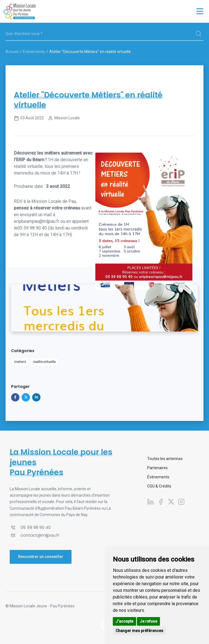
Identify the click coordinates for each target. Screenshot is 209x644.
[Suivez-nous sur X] (171, 502)
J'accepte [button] (124, 621)
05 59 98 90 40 (32, 228)
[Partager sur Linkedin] (36, 397)
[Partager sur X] (26, 397)
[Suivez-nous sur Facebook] (161, 502)
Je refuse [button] (148, 621)
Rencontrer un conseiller (41, 557)
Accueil (12, 52)
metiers (20, 362)
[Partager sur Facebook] (15, 397)
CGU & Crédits (159, 486)
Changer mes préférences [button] (139, 631)
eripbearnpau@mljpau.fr (37, 221)
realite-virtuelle (44, 362)
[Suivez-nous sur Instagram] (181, 502)
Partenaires (157, 468)
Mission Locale (64, 118)
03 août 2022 (29, 118)
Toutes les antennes (165, 459)
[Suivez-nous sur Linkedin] (151, 502)
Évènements (34, 52)
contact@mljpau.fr (40, 535)
